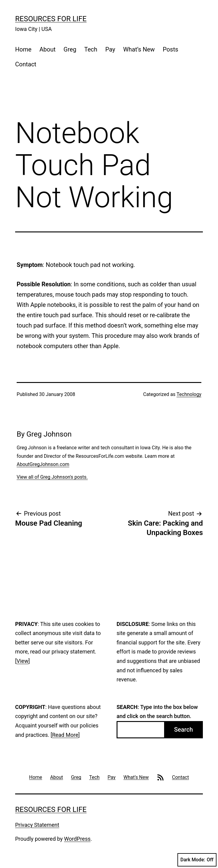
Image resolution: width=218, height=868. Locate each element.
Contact (26, 64)
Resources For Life (51, 19)
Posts (170, 49)
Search (183, 730)
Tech (91, 49)
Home (23, 49)
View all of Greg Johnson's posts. (52, 477)
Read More (65, 735)
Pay (110, 49)
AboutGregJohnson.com (43, 464)
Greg (70, 49)
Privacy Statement (37, 825)
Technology (189, 394)
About (47, 49)
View (23, 661)
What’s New (139, 49)
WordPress (77, 839)
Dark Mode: (197, 860)
